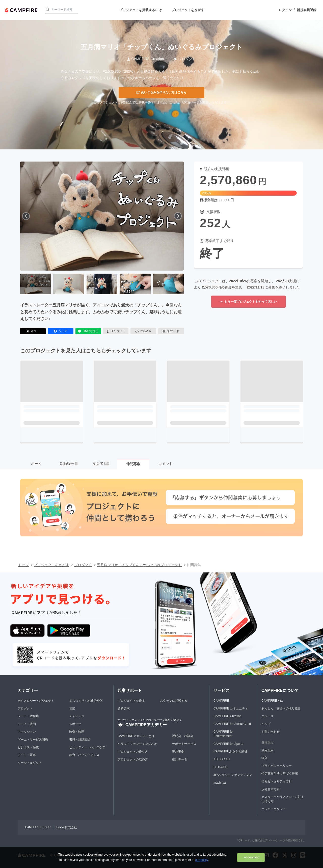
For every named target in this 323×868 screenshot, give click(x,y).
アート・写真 (27, 755)
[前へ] (26, 216)
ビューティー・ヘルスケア (87, 747)
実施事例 (178, 752)
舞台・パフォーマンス (84, 755)
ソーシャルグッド (30, 763)
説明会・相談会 (183, 736)
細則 (264, 758)
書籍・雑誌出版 (80, 740)
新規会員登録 (307, 10)
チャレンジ (77, 716)
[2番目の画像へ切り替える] (69, 284)
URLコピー (116, 331)
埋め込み (143, 331)
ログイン (285, 10)
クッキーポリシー (274, 809)
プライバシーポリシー (277, 766)
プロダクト (185, 59)
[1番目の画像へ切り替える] (36, 284)
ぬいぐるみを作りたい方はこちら (161, 92)
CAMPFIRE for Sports (228, 744)
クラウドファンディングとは (137, 744)
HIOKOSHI (221, 767)
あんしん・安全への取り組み (281, 708)
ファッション (27, 732)
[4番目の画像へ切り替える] (135, 284)
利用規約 (267, 750)
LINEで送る (88, 331)
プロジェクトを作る (131, 701)
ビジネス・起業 (28, 747)
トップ (23, 565)
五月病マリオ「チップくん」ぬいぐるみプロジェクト (139, 565)
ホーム (36, 464)
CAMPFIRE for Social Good (232, 724)
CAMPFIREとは (272, 701)
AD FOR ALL (222, 759)
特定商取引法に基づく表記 (280, 774)
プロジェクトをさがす (188, 10)
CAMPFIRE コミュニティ (231, 708)
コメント (166, 464)
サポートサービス (184, 744)
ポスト (33, 331)
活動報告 (69, 464)
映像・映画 (77, 732)
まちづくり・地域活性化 (86, 701)
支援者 (101, 464)
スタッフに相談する (174, 701)
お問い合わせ (271, 732)
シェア (61, 331)
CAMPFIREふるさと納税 (230, 751)
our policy (202, 860)
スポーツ (75, 724)
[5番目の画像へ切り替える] (168, 284)
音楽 (72, 708)
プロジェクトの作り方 (133, 752)
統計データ (180, 759)
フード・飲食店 (28, 716)
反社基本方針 (271, 789)
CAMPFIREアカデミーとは (136, 736)
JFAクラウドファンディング (233, 775)
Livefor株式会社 (66, 827)
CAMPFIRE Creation (146, 59)
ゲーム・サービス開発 (33, 740)
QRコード (171, 331)
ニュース (267, 716)
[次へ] (178, 216)
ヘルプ (266, 724)
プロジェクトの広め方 (133, 759)
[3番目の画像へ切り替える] (102, 284)
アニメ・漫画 (27, 724)
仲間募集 (133, 464)
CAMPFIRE (221, 701)
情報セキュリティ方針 (277, 781)
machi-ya (220, 783)
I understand (251, 857)
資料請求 (124, 708)
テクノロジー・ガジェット (36, 701)
